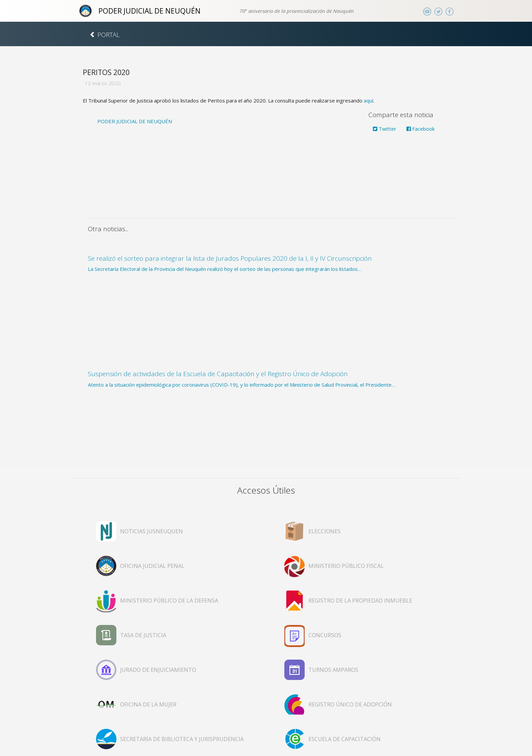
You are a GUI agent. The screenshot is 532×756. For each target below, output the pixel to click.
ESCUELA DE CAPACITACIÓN (345, 739)
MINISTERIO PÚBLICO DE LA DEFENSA (169, 601)
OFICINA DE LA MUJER (148, 704)
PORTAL (105, 35)
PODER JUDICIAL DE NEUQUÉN (149, 11)
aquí (368, 100)
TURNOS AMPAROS (333, 670)
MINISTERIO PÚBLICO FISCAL (346, 566)
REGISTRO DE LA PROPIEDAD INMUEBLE (360, 601)
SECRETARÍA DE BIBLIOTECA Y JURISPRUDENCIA (182, 739)
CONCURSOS (325, 635)
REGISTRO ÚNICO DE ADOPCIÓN (350, 704)
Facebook (421, 129)
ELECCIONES (325, 531)
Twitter (385, 129)
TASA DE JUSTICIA (143, 635)
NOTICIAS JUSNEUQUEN (151, 531)
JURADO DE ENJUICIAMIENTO (158, 670)
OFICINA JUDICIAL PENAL (152, 566)
